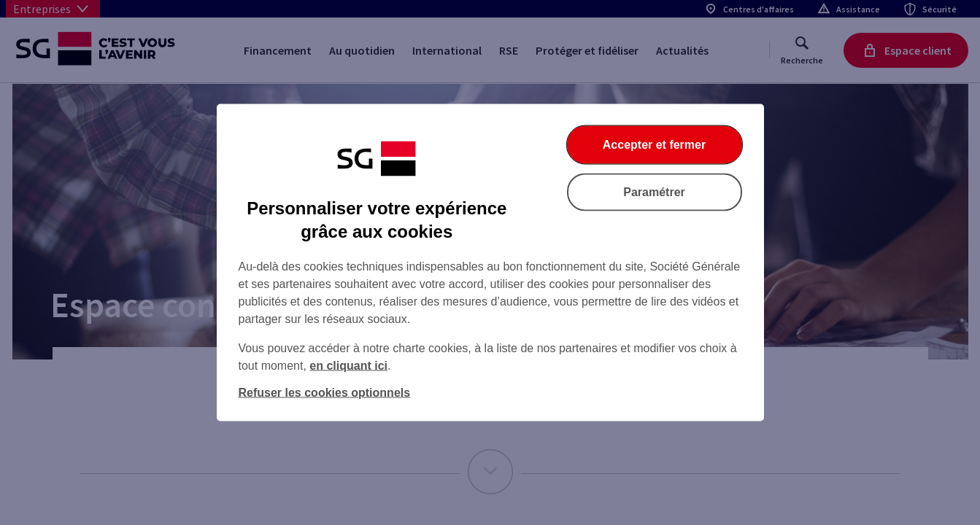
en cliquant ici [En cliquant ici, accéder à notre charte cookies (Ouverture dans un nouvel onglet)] (348, 366)
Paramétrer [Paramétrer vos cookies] (654, 192)
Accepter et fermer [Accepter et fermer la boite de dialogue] (654, 145)
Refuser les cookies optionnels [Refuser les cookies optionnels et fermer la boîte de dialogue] (325, 393)
